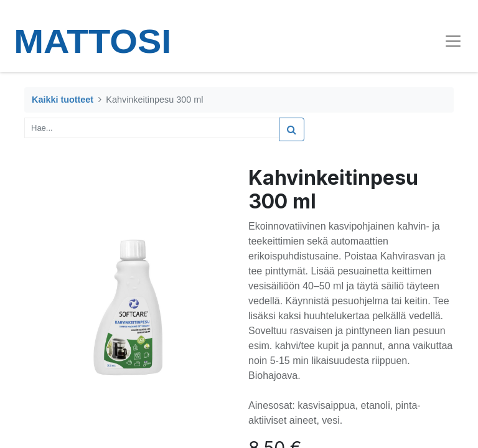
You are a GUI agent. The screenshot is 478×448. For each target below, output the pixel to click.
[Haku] (292, 129)
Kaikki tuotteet (63, 100)
